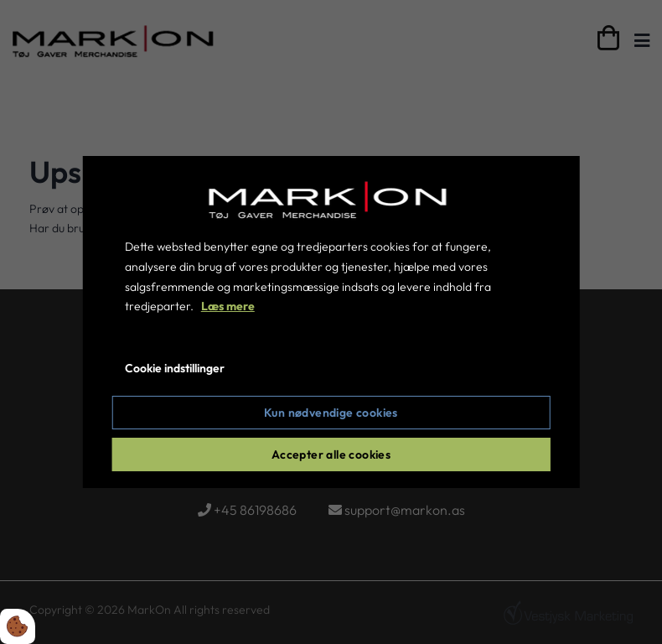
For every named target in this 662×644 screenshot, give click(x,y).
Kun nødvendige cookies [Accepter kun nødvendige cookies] (331, 413)
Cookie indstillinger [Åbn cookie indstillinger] (175, 368)
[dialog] (331, 322)
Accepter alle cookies (331, 454)
